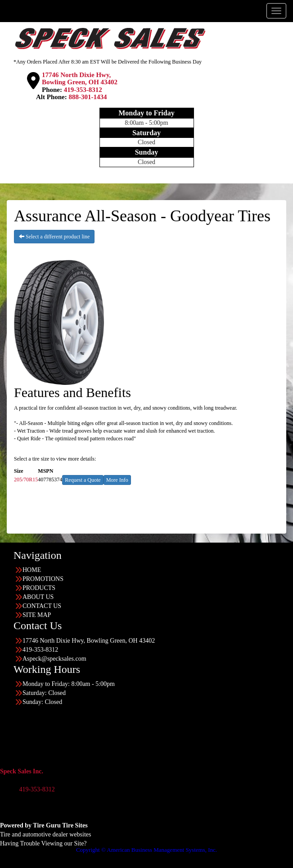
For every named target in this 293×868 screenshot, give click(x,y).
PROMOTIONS (43, 579)
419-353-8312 (83, 90)
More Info (117, 480)
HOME (32, 570)
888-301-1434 (88, 97)
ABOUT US (38, 597)
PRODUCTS (39, 588)
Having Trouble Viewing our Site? (43, 843)
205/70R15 (26, 480)
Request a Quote (83, 480)
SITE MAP (37, 615)
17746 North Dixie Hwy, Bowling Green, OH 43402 (80, 79)
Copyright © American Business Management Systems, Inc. (146, 850)
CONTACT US (42, 606)
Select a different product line (54, 237)
